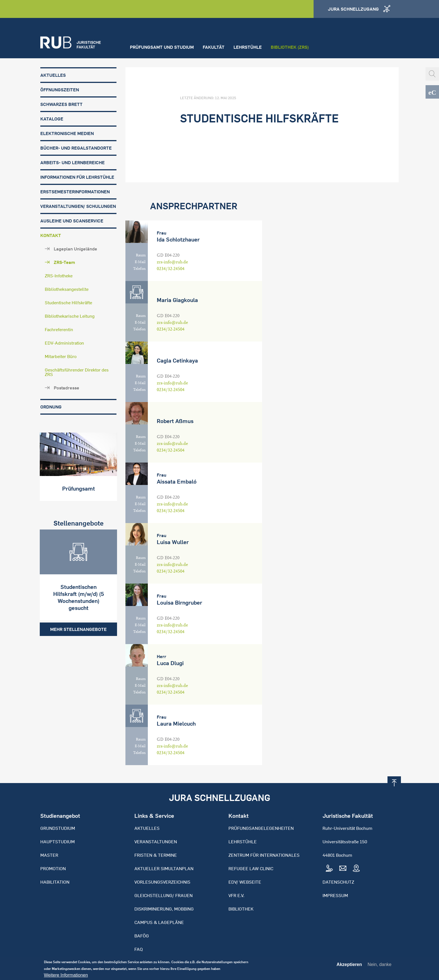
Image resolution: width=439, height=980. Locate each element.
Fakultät (214, 47)
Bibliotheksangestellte (67, 289)
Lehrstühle (248, 47)
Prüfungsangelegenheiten (261, 828)
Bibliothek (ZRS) (290, 47)
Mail (343, 868)
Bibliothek (241, 909)
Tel (329, 868)
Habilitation (55, 882)
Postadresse (66, 388)
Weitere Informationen (66, 977)
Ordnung (51, 407)
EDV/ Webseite (245, 882)
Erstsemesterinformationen (75, 192)
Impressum (335, 895)
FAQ (139, 949)
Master (49, 855)
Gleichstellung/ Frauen (164, 895)
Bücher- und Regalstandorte (76, 148)
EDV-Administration (64, 343)
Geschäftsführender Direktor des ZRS (77, 372)
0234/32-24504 (171, 269)
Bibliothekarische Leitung (70, 316)
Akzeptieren (349, 966)
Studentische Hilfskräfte (68, 303)
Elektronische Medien (67, 133)
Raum (141, 255)
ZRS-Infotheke (59, 276)
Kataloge (52, 119)
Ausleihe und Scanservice (72, 221)
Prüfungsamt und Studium (162, 47)
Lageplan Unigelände (75, 249)
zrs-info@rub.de (172, 262)
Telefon (139, 269)
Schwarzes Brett (61, 104)
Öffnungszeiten (60, 90)
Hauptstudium (58, 842)
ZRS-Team (64, 262)
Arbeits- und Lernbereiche (73, 162)
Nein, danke (380, 966)
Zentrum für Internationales (264, 855)
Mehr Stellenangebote (78, 629)
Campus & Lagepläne (159, 922)
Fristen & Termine (156, 855)
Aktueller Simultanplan (164, 868)
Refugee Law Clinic (251, 868)
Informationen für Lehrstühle (77, 177)
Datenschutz (338, 882)
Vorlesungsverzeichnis (162, 882)
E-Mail (140, 262)
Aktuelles (53, 75)
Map (356, 868)
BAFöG (142, 936)
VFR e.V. (236, 895)
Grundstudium (58, 828)
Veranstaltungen (156, 842)
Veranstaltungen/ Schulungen (78, 206)
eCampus (432, 92)
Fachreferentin (59, 329)
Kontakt (51, 235)
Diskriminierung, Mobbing (164, 909)
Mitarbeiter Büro (61, 356)
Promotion (53, 868)
